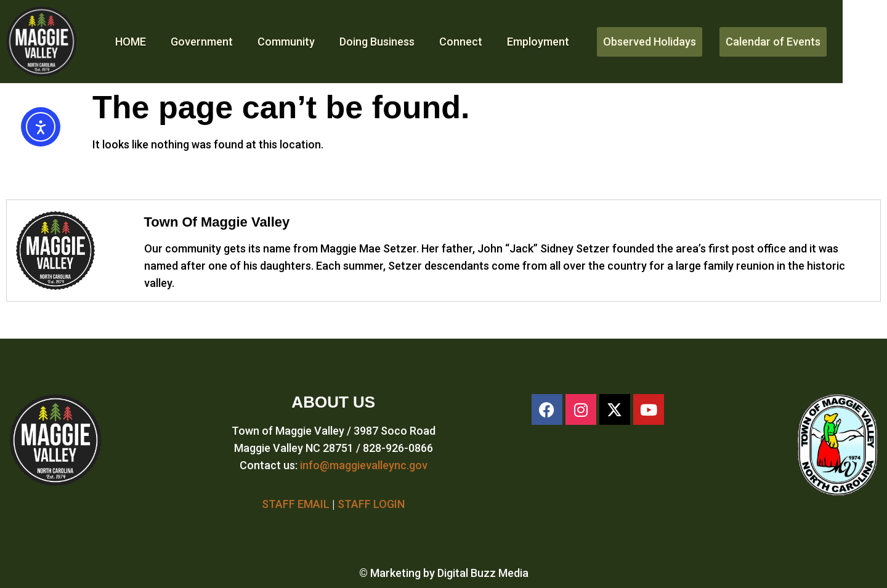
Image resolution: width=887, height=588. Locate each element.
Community (286, 42)
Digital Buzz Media (483, 573)
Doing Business (377, 42)
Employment (538, 42)
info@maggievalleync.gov (364, 465)
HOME (131, 42)
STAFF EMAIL (296, 504)
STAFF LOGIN (371, 504)
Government (202, 42)
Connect (461, 42)
